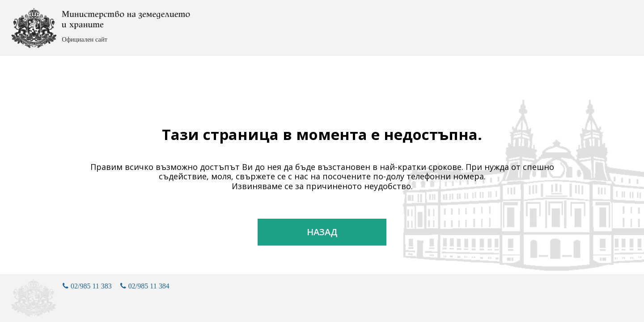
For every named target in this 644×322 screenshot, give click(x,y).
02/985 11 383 (87, 286)
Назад (322, 232)
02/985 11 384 (145, 286)
